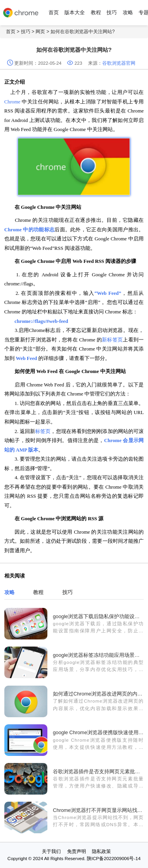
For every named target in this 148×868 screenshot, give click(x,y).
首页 (54, 13)
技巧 (112, 13)
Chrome (13, 102)
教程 (96, 13)
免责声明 (77, 851)
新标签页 (112, 340)
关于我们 (51, 851)
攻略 (128, 13)
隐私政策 (101, 851)
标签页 (43, 431)
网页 (40, 32)
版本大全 (75, 13)
